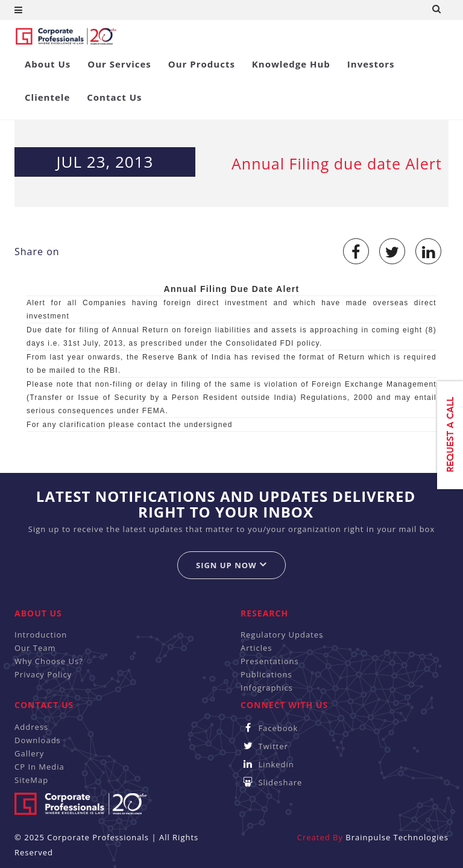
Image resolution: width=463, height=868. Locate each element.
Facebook (269, 728)
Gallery (29, 753)
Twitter (264, 746)
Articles (256, 648)
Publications (266, 674)
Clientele (47, 97)
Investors (371, 64)
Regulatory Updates (282, 635)
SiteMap (31, 780)
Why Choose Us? (49, 661)
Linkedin (267, 764)
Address (31, 727)
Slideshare (271, 782)
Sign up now (231, 565)
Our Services (119, 64)
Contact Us (114, 97)
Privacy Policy (43, 674)
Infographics (267, 688)
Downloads (38, 740)
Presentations (270, 661)
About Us (48, 64)
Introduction (41, 635)
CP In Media (39, 767)
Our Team (35, 648)
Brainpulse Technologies (397, 837)
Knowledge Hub (291, 64)
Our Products (202, 64)
